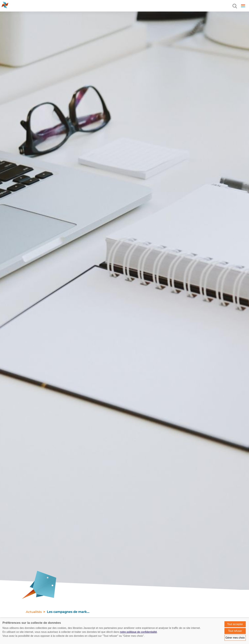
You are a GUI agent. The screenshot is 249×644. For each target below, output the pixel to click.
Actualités (34, 612)
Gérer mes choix (235, 638)
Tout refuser (235, 631)
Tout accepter (235, 624)
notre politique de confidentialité (138, 632)
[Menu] (235, 6)
